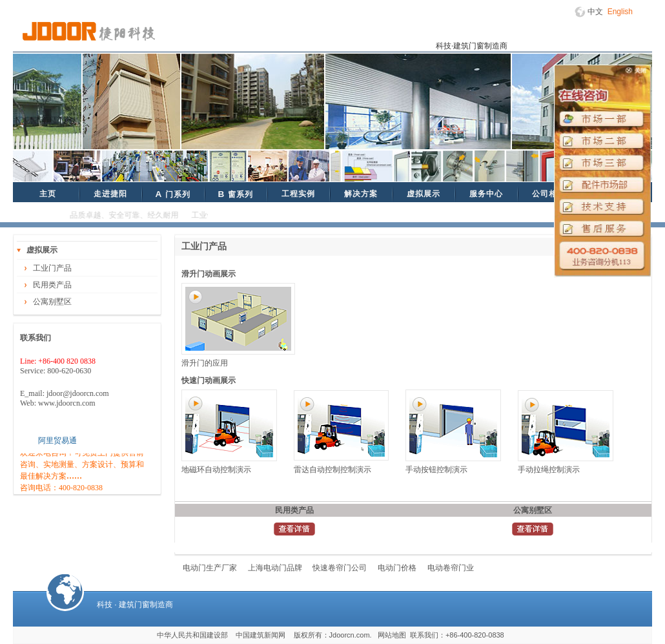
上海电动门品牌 (275, 568)
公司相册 (549, 194)
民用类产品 (52, 285)
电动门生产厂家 (210, 568)
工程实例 (298, 194)
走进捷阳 (110, 194)
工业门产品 (52, 268)
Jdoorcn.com (350, 635)
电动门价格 (397, 568)
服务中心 (486, 194)
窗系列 (235, 194)
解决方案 (361, 194)
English (620, 12)
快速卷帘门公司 (340, 568)
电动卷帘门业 (451, 568)
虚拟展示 (424, 194)
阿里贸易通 (57, 441)
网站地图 (392, 635)
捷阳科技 (89, 31)
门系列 (172, 194)
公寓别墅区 (52, 302)
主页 (48, 194)
